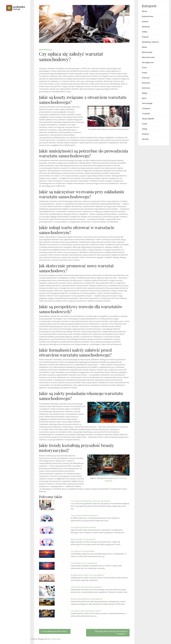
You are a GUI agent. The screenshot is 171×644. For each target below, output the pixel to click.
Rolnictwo (146, 83)
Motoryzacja (46, 50)
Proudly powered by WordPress (12, 635)
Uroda (145, 124)
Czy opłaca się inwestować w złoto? (86, 611)
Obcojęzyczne (148, 62)
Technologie (147, 103)
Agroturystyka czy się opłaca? (83, 539)
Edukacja (146, 27)
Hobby (145, 32)
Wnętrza (145, 134)
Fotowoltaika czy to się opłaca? (84, 563)
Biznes (145, 11)
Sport (144, 98)
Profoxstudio (21, 639)
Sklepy (145, 93)
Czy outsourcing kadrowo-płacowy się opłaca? (91, 501)
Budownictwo (148, 16)
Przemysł (146, 78)
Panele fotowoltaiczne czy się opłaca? (87, 599)
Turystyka (146, 114)
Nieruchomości (148, 57)
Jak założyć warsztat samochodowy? (86, 587)
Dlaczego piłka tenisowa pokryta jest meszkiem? (110, 633)
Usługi (144, 129)
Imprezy (145, 37)
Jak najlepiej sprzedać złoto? (55, 631)
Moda (144, 47)
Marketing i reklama (150, 42)
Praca (144, 68)
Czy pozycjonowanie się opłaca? (84, 515)
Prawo (145, 73)
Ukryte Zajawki (148, 119)
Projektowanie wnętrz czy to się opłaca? (87, 575)
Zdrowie (145, 139)
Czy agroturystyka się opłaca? (83, 527)
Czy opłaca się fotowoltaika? (83, 551)
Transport (146, 108)
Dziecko (145, 22)
